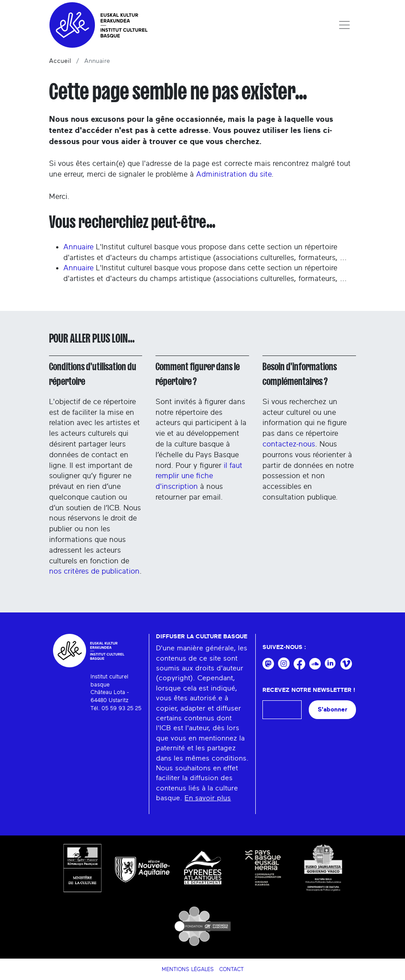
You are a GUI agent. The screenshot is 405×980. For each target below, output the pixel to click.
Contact (231, 969)
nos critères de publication (94, 571)
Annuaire (78, 247)
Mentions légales (188, 969)
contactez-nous (289, 444)
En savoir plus (208, 798)
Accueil (60, 61)
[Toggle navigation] (344, 25)
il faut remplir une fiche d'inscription (199, 476)
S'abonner (332, 709)
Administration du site (234, 174)
